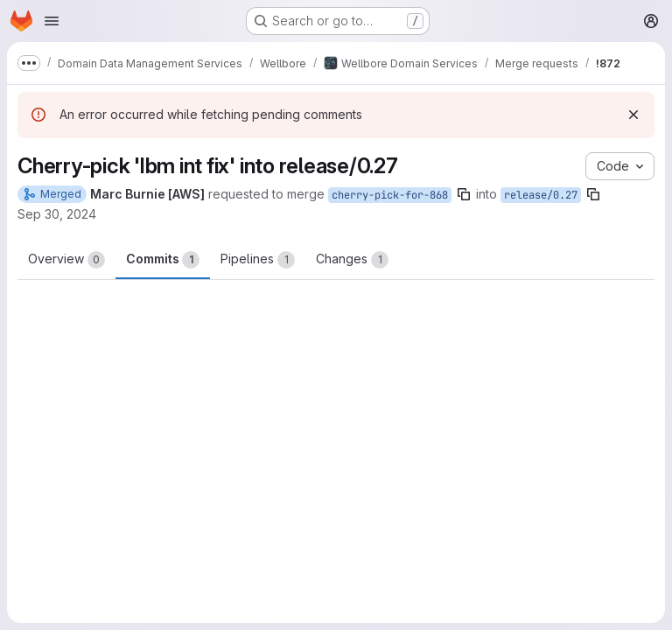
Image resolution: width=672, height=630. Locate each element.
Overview (66, 260)
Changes (352, 260)
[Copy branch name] (464, 194)
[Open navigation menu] (52, 21)
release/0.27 (541, 195)
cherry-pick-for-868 (390, 195)
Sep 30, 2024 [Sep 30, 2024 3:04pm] (57, 214)
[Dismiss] (633, 115)
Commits (163, 260)
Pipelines (258, 260)
